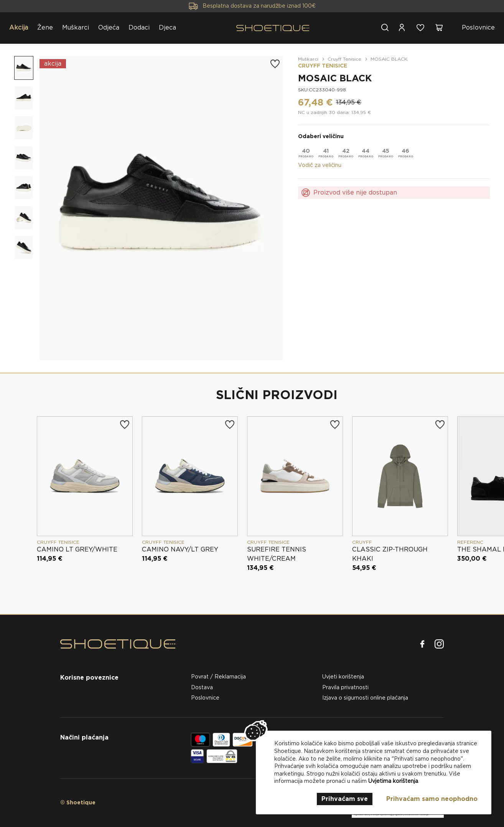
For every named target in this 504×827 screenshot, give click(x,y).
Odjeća (109, 27)
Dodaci (139, 27)
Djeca (167, 27)
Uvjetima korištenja (393, 781)
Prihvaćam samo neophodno (432, 799)
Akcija (19, 27)
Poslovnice (478, 27)
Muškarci (76, 27)
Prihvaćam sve (345, 799)
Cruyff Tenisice (344, 59)
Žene (45, 27)
